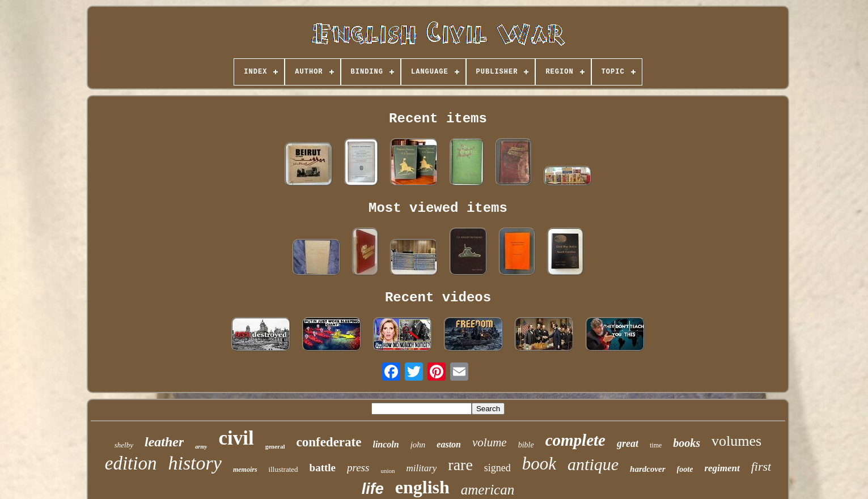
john (418, 445)
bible (526, 445)
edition (131, 463)
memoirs (245, 470)
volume (490, 442)
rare (460, 465)
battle (323, 468)
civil (236, 438)
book (539, 464)
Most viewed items (438, 208)
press (358, 468)
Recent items (438, 119)
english (422, 487)
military (421, 468)
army (201, 447)
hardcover (648, 469)
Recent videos (438, 298)
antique (593, 464)
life (373, 489)
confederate (329, 442)
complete (575, 440)
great (628, 443)
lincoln (386, 444)
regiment (722, 468)
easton (449, 444)
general (275, 446)
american (488, 490)
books (687, 443)
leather (164, 442)
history (194, 463)
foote (685, 469)
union (388, 471)
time (656, 445)
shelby (124, 445)
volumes (736, 441)
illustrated (283, 469)
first (761, 466)
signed (497, 468)
